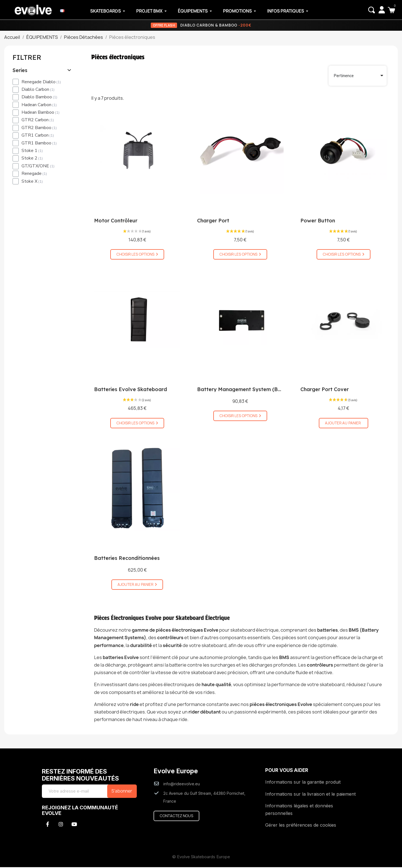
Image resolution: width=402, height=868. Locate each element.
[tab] (42, 71)
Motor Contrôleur (116, 221)
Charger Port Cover (325, 390)
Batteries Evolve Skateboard (131, 390)
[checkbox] (16, 83)
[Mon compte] (381, 10)
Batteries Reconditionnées (127, 559)
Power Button (318, 221)
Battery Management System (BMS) (242, 390)
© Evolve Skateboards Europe (201, 858)
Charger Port (213, 221)
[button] (371, 10)
